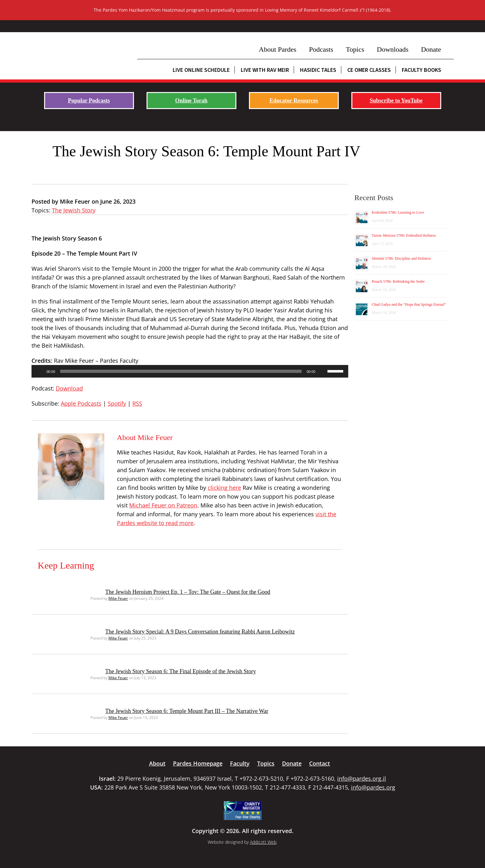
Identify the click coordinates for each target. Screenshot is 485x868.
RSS (137, 403)
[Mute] (322, 371)
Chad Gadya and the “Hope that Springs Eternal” (409, 304)
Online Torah (191, 101)
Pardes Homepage (198, 763)
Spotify (117, 403)
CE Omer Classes (369, 70)
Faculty (240, 763)
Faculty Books (421, 70)
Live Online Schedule (201, 70)
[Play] (40, 371)
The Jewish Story (74, 210)
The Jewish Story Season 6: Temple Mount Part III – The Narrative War (187, 711)
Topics (355, 49)
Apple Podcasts (81, 403)
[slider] (181, 371)
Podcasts (321, 49)
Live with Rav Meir (265, 70)
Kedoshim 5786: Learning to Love (398, 212)
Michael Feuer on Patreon (163, 505)
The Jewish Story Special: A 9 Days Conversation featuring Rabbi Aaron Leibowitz (200, 632)
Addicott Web (263, 842)
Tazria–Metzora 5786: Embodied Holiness (404, 235)
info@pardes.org (373, 787)
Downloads (393, 49)
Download (69, 388)
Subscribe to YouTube (396, 101)
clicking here (224, 488)
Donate (431, 49)
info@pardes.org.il (362, 778)
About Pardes (277, 49)
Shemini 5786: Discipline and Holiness (401, 258)
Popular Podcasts (89, 101)
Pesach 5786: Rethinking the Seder (398, 281)
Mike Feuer (118, 598)
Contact (320, 763)
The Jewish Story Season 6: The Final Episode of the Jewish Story (181, 671)
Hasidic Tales (318, 70)
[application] (190, 371)
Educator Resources (294, 101)
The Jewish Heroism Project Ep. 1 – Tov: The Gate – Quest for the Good (188, 592)
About (157, 763)
